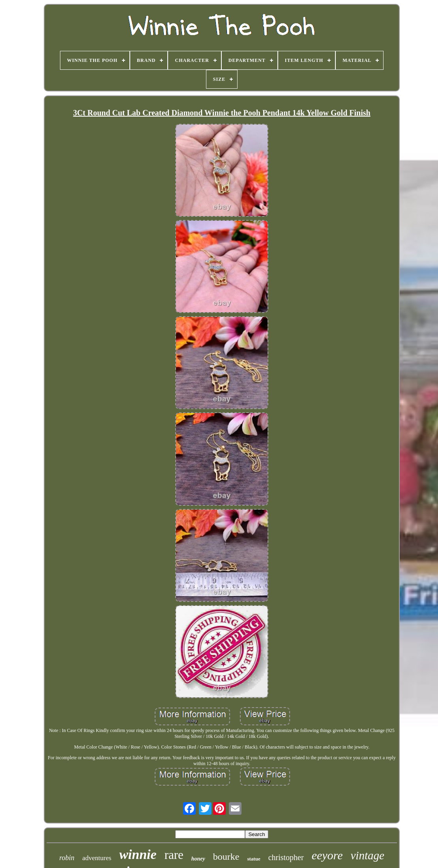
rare (174, 855)
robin (67, 858)
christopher (286, 857)
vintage (367, 855)
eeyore (327, 855)
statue (254, 859)
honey (198, 859)
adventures (97, 858)
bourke (226, 857)
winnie (138, 854)
